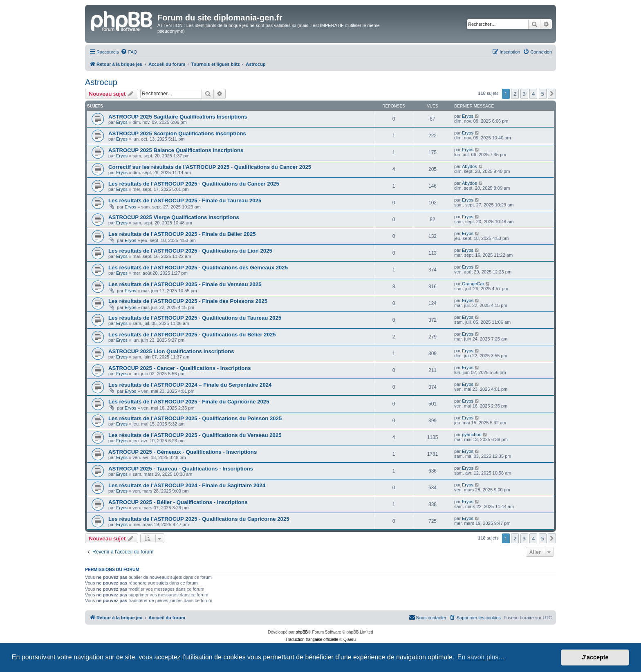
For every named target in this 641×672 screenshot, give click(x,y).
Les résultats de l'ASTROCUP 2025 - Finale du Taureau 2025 (185, 200)
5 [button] (543, 94)
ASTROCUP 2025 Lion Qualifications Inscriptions (171, 351)
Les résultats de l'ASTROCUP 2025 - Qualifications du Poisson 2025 (195, 418)
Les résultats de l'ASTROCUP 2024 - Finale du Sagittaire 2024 (187, 485)
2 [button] (515, 94)
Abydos (470, 166)
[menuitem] (129, 52)
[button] (552, 94)
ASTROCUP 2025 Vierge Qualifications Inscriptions (174, 217)
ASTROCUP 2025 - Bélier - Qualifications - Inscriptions (178, 502)
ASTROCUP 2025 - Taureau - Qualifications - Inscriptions (181, 469)
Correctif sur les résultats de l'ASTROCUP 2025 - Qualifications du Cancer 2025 (210, 167)
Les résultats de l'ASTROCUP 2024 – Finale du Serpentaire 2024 (190, 385)
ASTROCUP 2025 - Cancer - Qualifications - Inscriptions (180, 368)
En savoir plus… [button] (481, 657)
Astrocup (101, 82)
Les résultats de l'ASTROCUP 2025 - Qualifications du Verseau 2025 (195, 435)
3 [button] (524, 94)
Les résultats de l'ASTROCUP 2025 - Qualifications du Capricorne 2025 (199, 519)
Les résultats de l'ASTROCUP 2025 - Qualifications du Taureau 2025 (195, 318)
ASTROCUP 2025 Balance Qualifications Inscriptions (176, 150)
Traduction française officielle (312, 640)
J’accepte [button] (595, 657)
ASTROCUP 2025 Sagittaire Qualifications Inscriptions (178, 117)
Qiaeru (350, 640)
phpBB (302, 632)
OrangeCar (473, 284)
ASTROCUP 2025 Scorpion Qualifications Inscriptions (177, 133)
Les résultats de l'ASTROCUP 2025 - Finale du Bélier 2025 (182, 234)
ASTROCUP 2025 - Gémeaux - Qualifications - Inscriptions (183, 452)
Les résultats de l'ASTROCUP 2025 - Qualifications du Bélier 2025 (192, 335)
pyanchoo (472, 435)
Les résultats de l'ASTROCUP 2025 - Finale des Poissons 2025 (188, 301)
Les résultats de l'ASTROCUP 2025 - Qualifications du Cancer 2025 (194, 184)
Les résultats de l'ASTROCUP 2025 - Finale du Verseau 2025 (185, 284)
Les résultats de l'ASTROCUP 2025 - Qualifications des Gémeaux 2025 (198, 268)
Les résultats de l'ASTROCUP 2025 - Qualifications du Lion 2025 (190, 251)
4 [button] (533, 94)
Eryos (122, 122)
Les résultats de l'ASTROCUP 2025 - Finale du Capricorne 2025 (189, 402)
